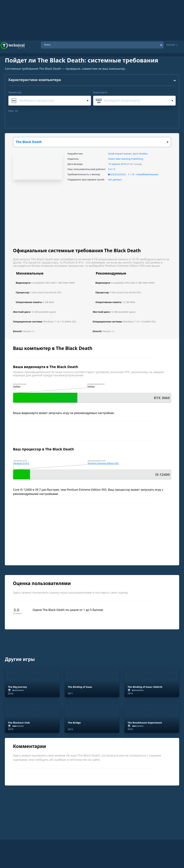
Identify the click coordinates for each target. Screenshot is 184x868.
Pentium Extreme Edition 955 (103, 463)
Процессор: (15, 92)
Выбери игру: (168, 142)
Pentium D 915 (21, 463)
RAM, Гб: (13, 111)
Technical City (13, 45)
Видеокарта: (100, 92)
